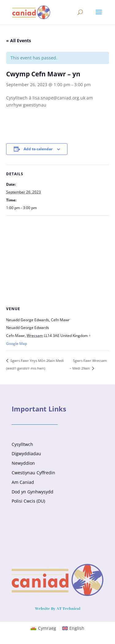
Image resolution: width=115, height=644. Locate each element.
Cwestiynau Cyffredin (33, 473)
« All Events (19, 41)
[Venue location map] (57, 260)
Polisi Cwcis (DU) (28, 501)
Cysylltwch (22, 444)
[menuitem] (43, 628)
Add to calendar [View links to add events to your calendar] (38, 149)
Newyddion (23, 463)
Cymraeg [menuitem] (47, 628)
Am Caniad (23, 482)
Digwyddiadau (26, 454)
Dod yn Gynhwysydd (33, 492)
